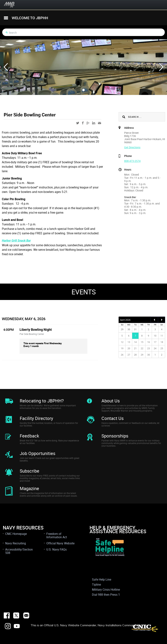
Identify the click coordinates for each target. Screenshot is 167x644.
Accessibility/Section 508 (19, 551)
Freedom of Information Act (57, 535)
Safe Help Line (102, 579)
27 (129, 355)
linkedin (94, 123)
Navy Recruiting (16, 543)
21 (135, 348)
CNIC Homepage (16, 534)
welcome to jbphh (30, 18)
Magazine (29, 488)
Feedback (29, 436)
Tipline (96, 584)
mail (100, 123)
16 (149, 342)
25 (162, 348)
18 (162, 342)
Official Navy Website (60, 543)
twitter (78, 123)
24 (155, 348)
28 (135, 355)
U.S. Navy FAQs (57, 549)
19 (122, 348)
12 (122, 342)
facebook (83, 123)
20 (129, 348)
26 (122, 355)
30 (149, 355)
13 (129, 342)
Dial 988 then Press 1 (106, 595)
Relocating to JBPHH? (42, 401)
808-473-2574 (132, 161)
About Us (111, 401)
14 (135, 342)
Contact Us (113, 418)
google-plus (88, 123)
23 (149, 348)
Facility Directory (36, 418)
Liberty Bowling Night (36, 329)
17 (155, 342)
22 (142, 348)
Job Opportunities (38, 453)
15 (142, 342)
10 (155, 336)
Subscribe (30, 471)
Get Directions (132, 147)
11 (162, 336)
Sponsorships (115, 436)
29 (142, 355)
